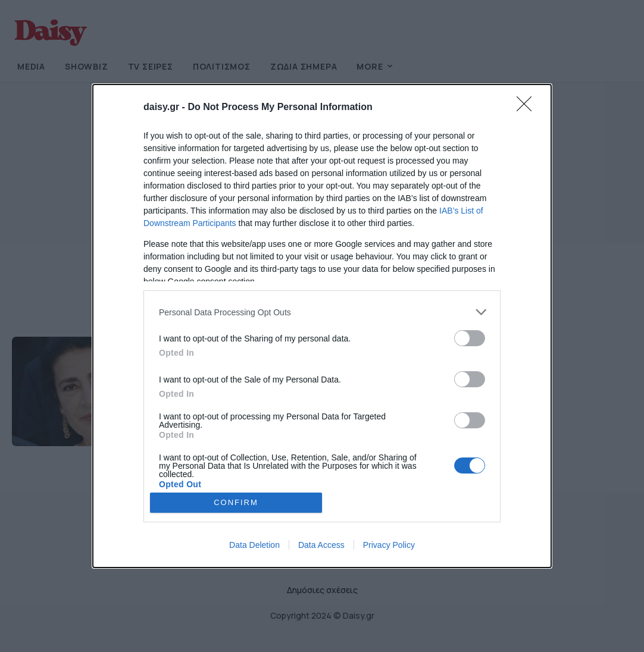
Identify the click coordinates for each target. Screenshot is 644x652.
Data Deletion (254, 545)
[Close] (528, 108)
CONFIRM (236, 502)
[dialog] (322, 326)
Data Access (321, 545)
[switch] (470, 338)
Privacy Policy (389, 545)
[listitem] (322, 312)
